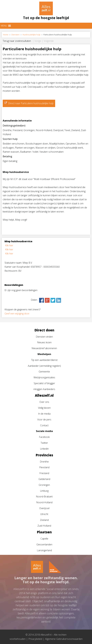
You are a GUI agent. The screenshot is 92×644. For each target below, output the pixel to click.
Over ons (44, 402)
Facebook (44, 437)
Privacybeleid (35, 639)
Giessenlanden (44, 544)
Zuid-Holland (44, 526)
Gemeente (44, 372)
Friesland (44, 473)
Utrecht (44, 514)
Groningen (44, 485)
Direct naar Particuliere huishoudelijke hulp (31, 103)
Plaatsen (44, 532)
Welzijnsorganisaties (44, 377)
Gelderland (44, 479)
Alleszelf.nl (44, 395)
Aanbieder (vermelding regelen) (44, 366)
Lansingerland (44, 550)
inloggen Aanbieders (44, 389)
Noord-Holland (44, 502)
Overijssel (44, 508)
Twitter (44, 443)
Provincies (44, 455)
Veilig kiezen (44, 408)
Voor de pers (44, 420)
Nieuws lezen (44, 342)
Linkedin (44, 449)
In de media (44, 414)
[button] (4, 26)
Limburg (44, 491)
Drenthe (44, 462)
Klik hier (9, 245)
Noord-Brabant (44, 496)
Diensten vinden (44, 337)
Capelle (44, 539)
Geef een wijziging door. (17, 314)
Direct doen (44, 330)
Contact (44, 425)
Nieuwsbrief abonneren (44, 348)
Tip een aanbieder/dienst (44, 360)
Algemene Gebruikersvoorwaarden (64, 639)
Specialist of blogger (44, 383)
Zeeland (44, 520)
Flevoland (44, 467)
